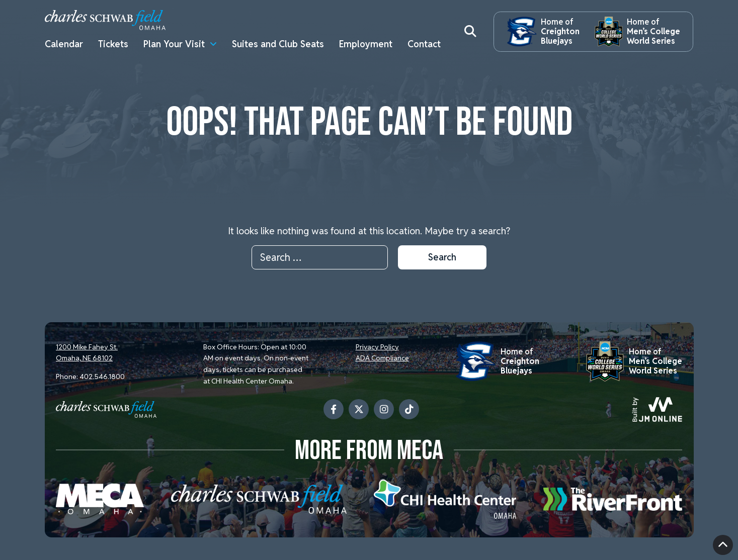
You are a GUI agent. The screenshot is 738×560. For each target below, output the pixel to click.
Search (442, 257)
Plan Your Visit (174, 44)
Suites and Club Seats (278, 44)
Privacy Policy (377, 347)
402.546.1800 (102, 377)
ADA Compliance (382, 358)
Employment (366, 44)
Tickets (113, 44)
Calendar (64, 44)
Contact (424, 44)
